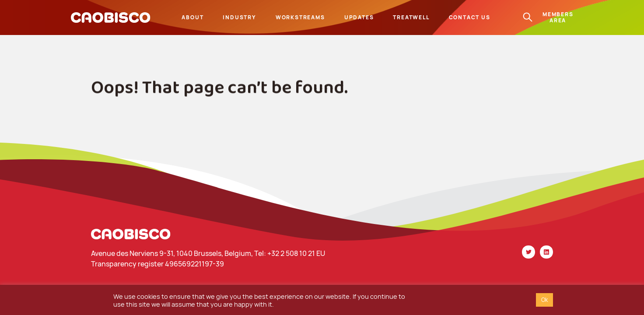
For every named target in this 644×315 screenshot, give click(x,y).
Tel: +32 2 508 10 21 (285, 253)
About (192, 17)
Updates (359, 17)
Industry (239, 17)
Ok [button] (544, 300)
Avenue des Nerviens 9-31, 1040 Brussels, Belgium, (173, 253)
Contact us (470, 17)
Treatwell (411, 17)
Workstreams (300, 17)
